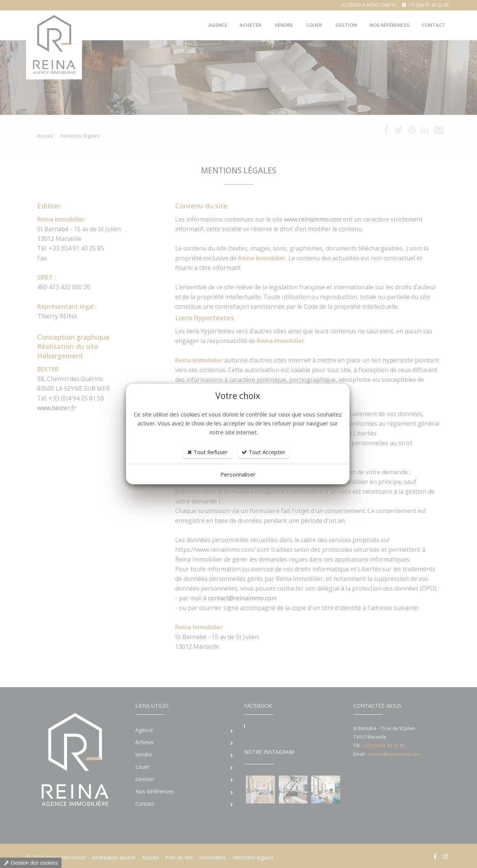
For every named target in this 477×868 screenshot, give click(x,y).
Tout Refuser (208, 452)
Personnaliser (238, 474)
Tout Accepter (263, 452)
